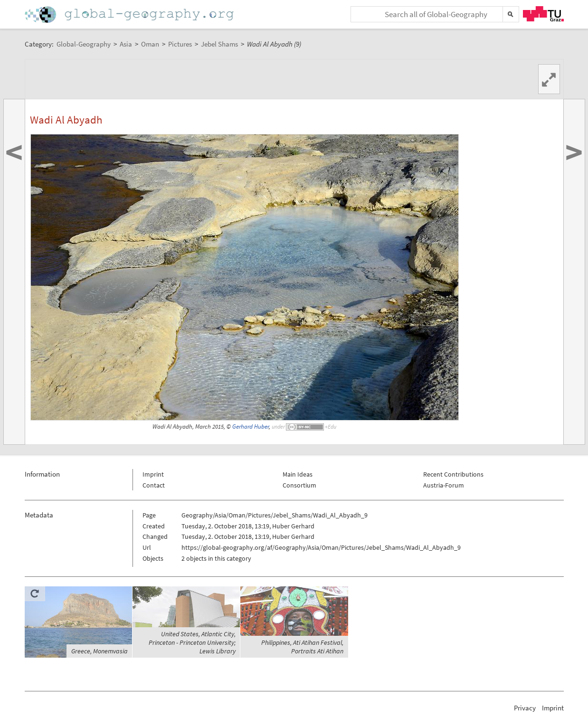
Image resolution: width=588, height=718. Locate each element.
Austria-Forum (444, 485)
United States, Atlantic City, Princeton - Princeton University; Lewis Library (192, 642)
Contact (154, 485)
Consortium (299, 485)
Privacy (525, 708)
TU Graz (543, 14)
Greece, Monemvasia (100, 651)
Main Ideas (298, 474)
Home (130, 14)
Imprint (153, 474)
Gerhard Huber (251, 426)
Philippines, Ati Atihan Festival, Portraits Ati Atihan (302, 647)
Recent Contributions (453, 474)
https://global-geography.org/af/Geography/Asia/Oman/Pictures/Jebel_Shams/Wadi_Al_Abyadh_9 (321, 547)
